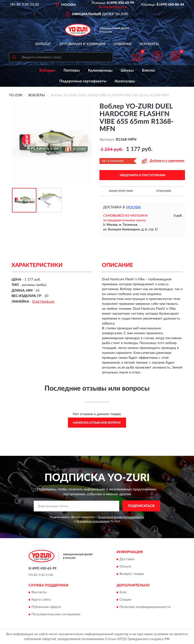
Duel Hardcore (43, 302)
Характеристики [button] (121, 191)
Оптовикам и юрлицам (82, 44)
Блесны (148, 70)
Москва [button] (134, 207)
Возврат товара (132, 574)
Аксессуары (125, 81)
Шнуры (127, 70)
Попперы (72, 70)
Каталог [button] (43, 44)
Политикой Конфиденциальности (121, 517)
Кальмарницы (100, 70)
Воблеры (47, 70)
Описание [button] (164, 191)
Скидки (125, 600)
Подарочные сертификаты (83, 81)
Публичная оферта (46, 607)
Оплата (125, 567)
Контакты (149, 44)
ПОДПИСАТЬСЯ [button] (141, 506)
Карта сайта (41, 600)
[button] (113, 6)
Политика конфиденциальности (145, 607)
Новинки (123, 44)
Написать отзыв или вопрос (97, 423)
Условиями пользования (93, 521)
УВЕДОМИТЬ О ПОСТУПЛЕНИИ (142, 175)
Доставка (127, 559)
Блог (123, 593)
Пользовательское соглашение (56, 615)
